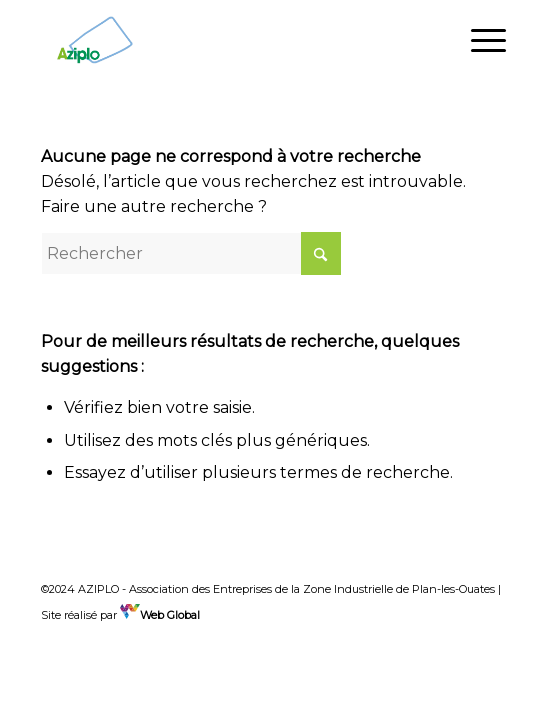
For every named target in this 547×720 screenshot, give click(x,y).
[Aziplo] (227, 40)
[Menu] (478, 40)
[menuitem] (478, 40)
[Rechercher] (191, 253)
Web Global (159, 615)
